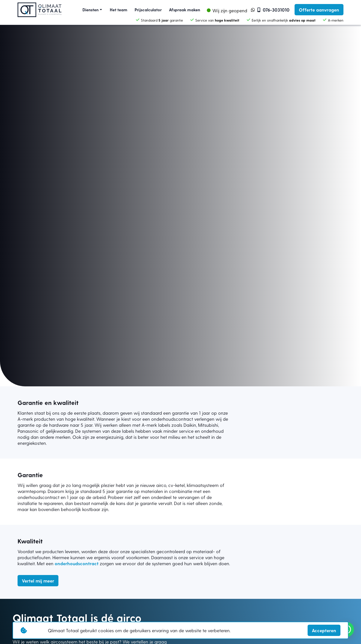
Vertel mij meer (38, 581)
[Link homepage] (39, 10)
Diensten (91, 10)
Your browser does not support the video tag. (180, 193)
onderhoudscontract (77, 563)
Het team (119, 10)
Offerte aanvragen (319, 10)
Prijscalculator (148, 10)
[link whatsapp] (253, 10)
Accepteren (324, 630)
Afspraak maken (185, 10)
